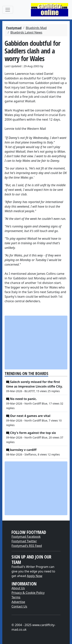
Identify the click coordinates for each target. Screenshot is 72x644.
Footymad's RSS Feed (27, 546)
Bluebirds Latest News (26, 32)
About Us (18, 588)
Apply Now (35, 576)
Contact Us (19, 606)
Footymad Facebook (26, 537)
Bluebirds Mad (36, 28)
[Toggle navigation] (8, 10)
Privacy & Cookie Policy (28, 593)
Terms (16, 597)
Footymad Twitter (24, 541)
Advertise (18, 602)
